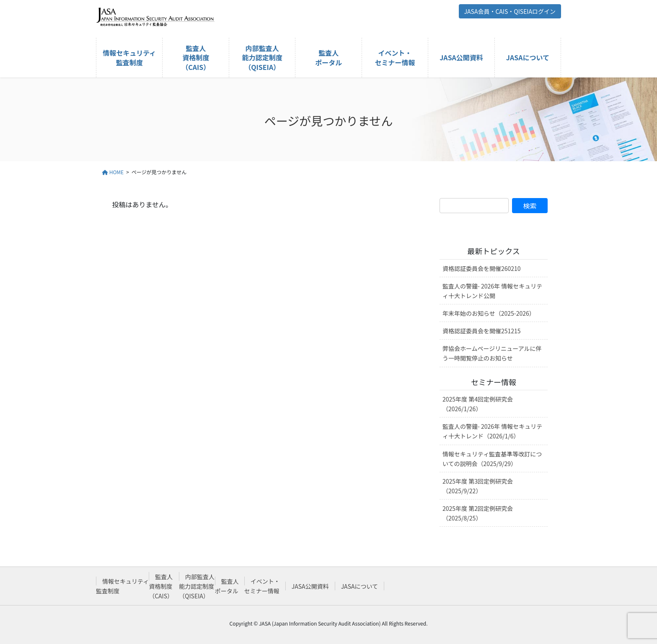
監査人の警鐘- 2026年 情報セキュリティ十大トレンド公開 (492, 291)
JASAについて (360, 586)
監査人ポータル (227, 586)
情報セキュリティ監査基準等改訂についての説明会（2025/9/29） (492, 459)
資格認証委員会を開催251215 (482, 331)
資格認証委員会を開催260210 (482, 268)
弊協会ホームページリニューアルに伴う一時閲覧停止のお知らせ (492, 353)
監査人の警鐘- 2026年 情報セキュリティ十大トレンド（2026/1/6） (492, 431)
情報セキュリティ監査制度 (122, 586)
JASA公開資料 (310, 586)
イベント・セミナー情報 (262, 586)
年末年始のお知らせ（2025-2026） (489, 313)
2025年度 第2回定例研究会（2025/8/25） (478, 513)
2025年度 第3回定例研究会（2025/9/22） (478, 486)
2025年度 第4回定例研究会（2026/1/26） (478, 404)
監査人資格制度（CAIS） (161, 586)
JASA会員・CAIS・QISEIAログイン (510, 11)
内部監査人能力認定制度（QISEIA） (197, 586)
